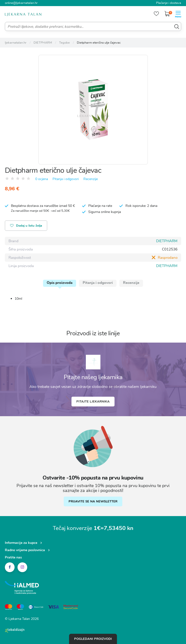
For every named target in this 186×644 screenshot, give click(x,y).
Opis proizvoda (60, 283)
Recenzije (91, 179)
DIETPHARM (167, 241)
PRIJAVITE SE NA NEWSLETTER (93, 501)
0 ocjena (42, 179)
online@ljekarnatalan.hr (21, 3)
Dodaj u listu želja (26, 226)
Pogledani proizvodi (93, 639)
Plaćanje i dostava (169, 3)
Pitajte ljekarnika (93, 402)
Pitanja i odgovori (66, 179)
